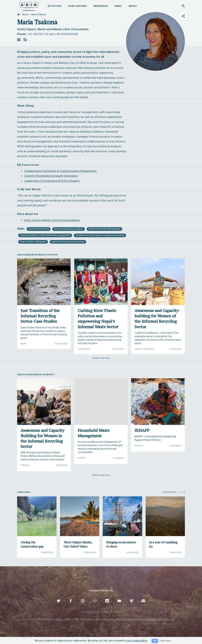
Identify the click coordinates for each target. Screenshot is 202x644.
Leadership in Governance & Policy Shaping (52, 181)
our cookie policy (137, 641)
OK (155, 641)
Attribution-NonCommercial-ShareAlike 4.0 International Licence (139, 619)
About (133, 6)
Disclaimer (107, 612)
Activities (54, 6)
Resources (101, 6)
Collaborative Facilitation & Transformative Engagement (60, 171)
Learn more (165, 641)
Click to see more (101, 358)
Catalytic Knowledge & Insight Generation (51, 176)
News (118, 6)
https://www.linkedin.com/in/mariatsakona (52, 220)
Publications (77, 6)
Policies (118, 612)
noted (58, 619)
